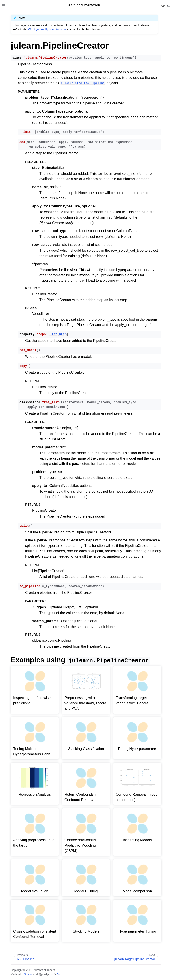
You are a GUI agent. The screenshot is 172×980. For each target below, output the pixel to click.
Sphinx (28, 974)
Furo (59, 974)
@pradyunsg (46, 974)
